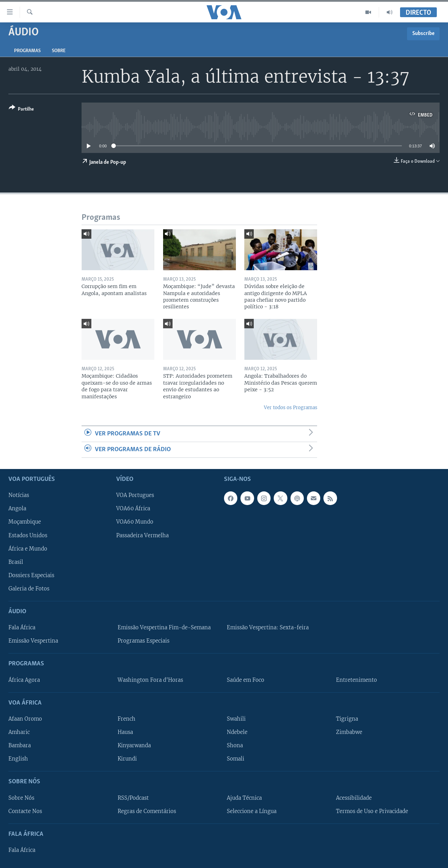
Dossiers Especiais (31, 575)
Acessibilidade (354, 798)
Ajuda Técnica (244, 798)
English (18, 759)
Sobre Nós (21, 798)
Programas (27, 51)
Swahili (236, 719)
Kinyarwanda (134, 745)
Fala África (22, 628)
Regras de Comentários (147, 811)
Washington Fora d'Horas (150, 680)
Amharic (19, 732)
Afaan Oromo (25, 719)
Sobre (59, 51)
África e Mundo (28, 549)
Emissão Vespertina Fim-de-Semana (164, 628)
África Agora (24, 680)
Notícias (19, 496)
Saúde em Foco (246, 680)
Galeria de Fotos (29, 589)
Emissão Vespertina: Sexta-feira (268, 628)
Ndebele (237, 732)
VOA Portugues (135, 496)
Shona (235, 745)
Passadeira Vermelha (142, 535)
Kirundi (127, 759)
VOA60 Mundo (135, 522)
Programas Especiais (143, 641)
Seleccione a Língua (252, 811)
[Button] (21, 110)
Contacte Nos (25, 811)
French (127, 719)
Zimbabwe (349, 732)
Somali (236, 759)
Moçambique (25, 522)
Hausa (125, 732)
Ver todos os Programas (290, 408)
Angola (17, 509)
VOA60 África (133, 509)
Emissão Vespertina (33, 641)
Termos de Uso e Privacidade (372, 811)
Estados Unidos (28, 535)
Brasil (16, 562)
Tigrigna (347, 719)
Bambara (20, 745)
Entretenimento (356, 680)
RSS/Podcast (133, 798)
